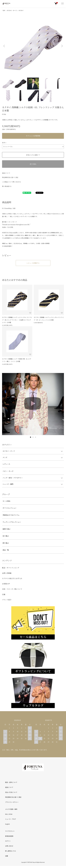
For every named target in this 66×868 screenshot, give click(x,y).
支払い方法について (11, 792)
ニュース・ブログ (10, 819)
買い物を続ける (7, 186)
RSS (6, 814)
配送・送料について (11, 782)
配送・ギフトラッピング (11, 568)
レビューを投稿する (33, 263)
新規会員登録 (9, 836)
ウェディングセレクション (12, 522)
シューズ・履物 (8, 484)
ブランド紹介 (7, 600)
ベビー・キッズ (8, 471)
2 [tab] (33, 437)
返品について (6, 173)
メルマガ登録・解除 (11, 809)
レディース (6, 464)
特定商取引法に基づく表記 (10, 177)
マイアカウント (10, 831)
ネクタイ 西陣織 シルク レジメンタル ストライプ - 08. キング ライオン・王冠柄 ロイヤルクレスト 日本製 (17, 320)
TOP (4, 10)
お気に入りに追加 (33, 155)
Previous (4, 46)
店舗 (4, 594)
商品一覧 (6, 550)
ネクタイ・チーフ (12, 10)
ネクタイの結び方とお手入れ (12, 578)
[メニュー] (62, 4)
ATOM (10, 814)
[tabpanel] (33, 404)
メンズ (5, 457)
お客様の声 (6, 584)
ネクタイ (21, 10)
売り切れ (33, 164)
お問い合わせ (9, 846)
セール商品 (6, 501)
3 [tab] (35, 437)
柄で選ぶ (6, 543)
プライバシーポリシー (12, 802)
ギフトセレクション (10, 508)
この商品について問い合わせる (11, 182)
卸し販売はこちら (11, 851)
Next (62, 46)
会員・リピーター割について (12, 589)
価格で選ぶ (6, 529)
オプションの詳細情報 (33, 136)
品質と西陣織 (7, 573)
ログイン (8, 841)
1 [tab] (31, 437)
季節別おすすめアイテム (11, 515)
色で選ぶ (6, 536)
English (7, 824)
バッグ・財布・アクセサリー (13, 478)
